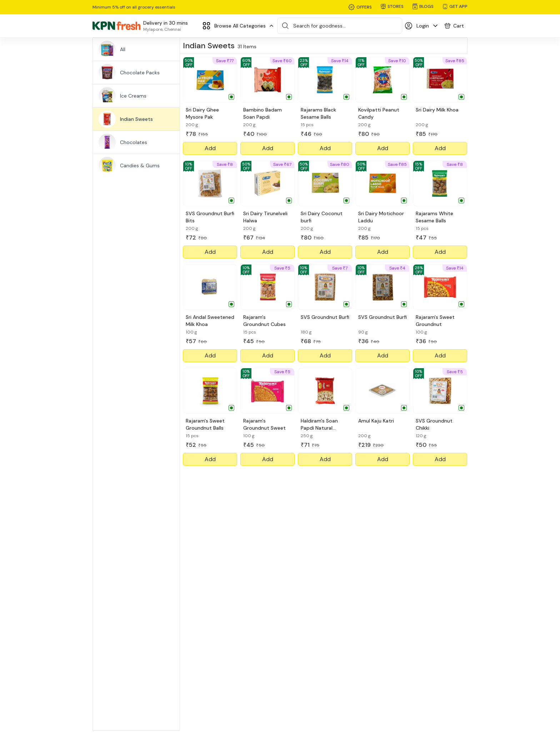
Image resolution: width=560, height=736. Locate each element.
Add (210, 148)
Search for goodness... (319, 26)
